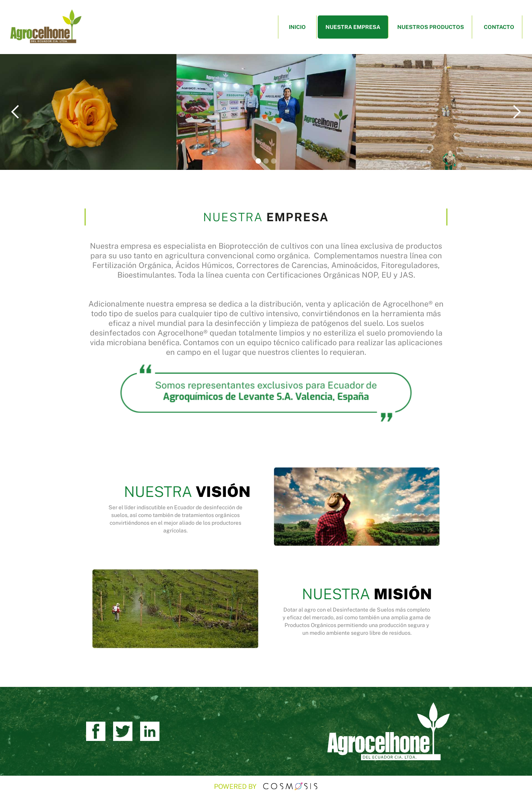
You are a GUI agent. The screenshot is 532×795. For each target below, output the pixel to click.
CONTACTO (499, 27)
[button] (15, 112)
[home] (45, 27)
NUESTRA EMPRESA (353, 27)
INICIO (297, 27)
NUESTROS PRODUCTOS (431, 27)
